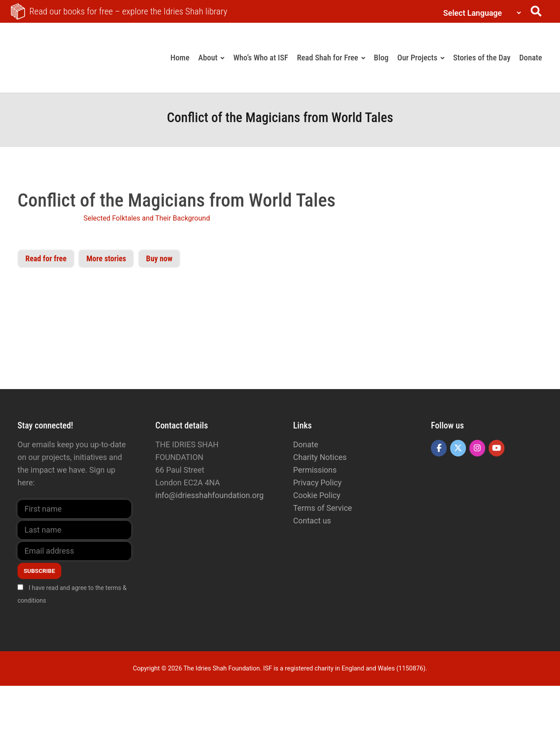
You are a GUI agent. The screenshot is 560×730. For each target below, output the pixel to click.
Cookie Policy (317, 495)
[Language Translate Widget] (480, 13)
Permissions (315, 470)
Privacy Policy (317, 483)
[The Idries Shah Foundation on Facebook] (439, 448)
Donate (306, 444)
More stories (106, 258)
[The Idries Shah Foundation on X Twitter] (458, 448)
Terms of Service (323, 508)
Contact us (312, 521)
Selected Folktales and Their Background (147, 218)
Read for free (46, 258)
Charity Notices (320, 457)
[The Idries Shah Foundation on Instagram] (477, 448)
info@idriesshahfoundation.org (210, 495)
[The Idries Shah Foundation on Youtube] (497, 448)
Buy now (159, 258)
